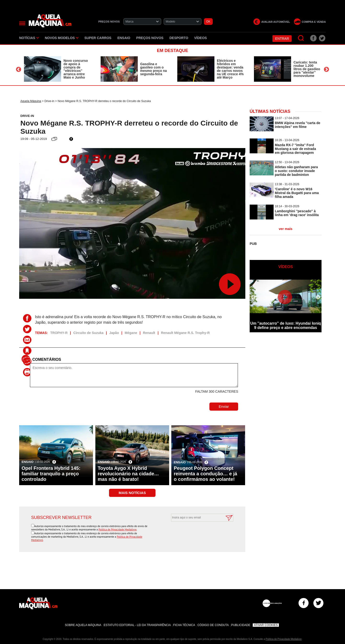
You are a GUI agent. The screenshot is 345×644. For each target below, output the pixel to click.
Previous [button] (19, 70)
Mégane (131, 333)
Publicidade (241, 625)
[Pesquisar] (301, 38)
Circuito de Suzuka (88, 333)
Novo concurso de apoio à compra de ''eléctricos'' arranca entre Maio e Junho (76, 69)
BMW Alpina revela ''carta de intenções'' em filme (298, 125)
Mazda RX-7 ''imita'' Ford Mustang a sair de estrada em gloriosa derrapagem (295, 149)
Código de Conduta (213, 625)
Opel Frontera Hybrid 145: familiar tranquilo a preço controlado (51, 474)
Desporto (179, 38)
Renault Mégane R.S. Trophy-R (185, 333)
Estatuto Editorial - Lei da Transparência (137, 625)
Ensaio (124, 38)
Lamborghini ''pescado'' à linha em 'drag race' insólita (297, 213)
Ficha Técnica (184, 625)
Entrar (282, 39)
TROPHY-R (59, 333)
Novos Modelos (62, 38)
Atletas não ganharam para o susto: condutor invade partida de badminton (296, 171)
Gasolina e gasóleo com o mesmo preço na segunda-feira (153, 69)
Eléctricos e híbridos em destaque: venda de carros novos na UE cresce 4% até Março (230, 69)
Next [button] (326, 70)
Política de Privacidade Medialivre (118, 529)
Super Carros (98, 38)
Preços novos (150, 38)
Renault (149, 333)
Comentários (47, 359)
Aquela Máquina (31, 101)
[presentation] (197, 533)
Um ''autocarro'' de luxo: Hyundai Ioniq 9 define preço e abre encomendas (285, 325)
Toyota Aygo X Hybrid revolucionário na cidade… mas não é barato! (128, 474)
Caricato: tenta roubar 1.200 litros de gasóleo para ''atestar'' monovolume (307, 69)
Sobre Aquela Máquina (83, 625)
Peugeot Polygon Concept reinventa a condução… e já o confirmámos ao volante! (205, 474)
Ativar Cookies (266, 625)
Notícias (29, 38)
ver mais (286, 229)
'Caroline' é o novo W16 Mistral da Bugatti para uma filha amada (297, 193)
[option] (57, 69)
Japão (114, 333)
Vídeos (201, 38)
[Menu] (22, 23)
